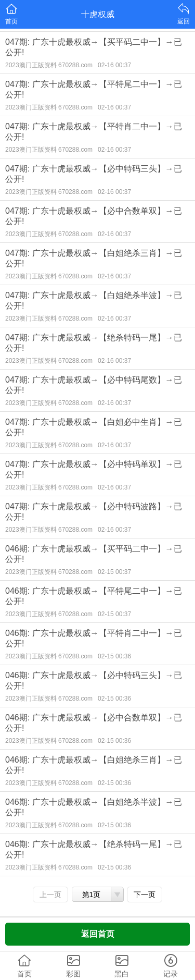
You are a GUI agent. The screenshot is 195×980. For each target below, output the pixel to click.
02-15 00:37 (114, 572)
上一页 (50, 895)
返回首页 (98, 934)
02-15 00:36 (114, 656)
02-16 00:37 (114, 65)
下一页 (145, 895)
